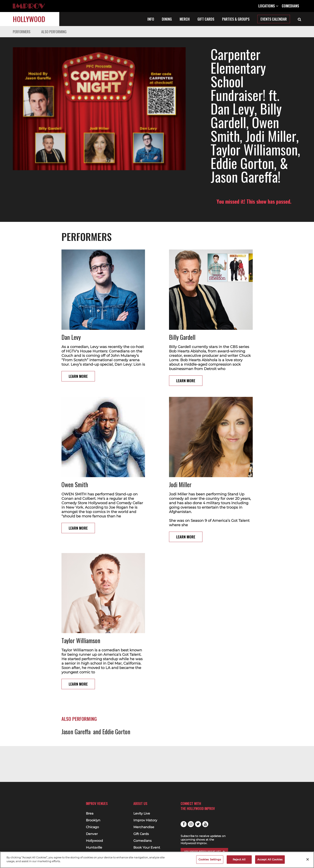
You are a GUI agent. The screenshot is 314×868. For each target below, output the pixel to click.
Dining (167, 19)
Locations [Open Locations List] (268, 6)
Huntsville (94, 848)
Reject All (239, 859)
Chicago (92, 827)
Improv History (145, 820)
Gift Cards (206, 19)
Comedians (290, 6)
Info (151, 19)
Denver (92, 834)
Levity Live (142, 814)
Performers (22, 32)
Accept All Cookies (270, 859)
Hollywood (29, 19)
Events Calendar (274, 19)
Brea (90, 814)
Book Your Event (147, 848)
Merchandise (144, 827)
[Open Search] (299, 19)
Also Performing (54, 32)
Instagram (191, 824)
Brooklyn (93, 820)
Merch (185, 19)
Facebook (184, 824)
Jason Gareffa (76, 691)
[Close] (308, 859)
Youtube (205, 824)
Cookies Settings (210, 859)
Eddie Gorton (116, 691)
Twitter (198, 824)
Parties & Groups (236, 19)
